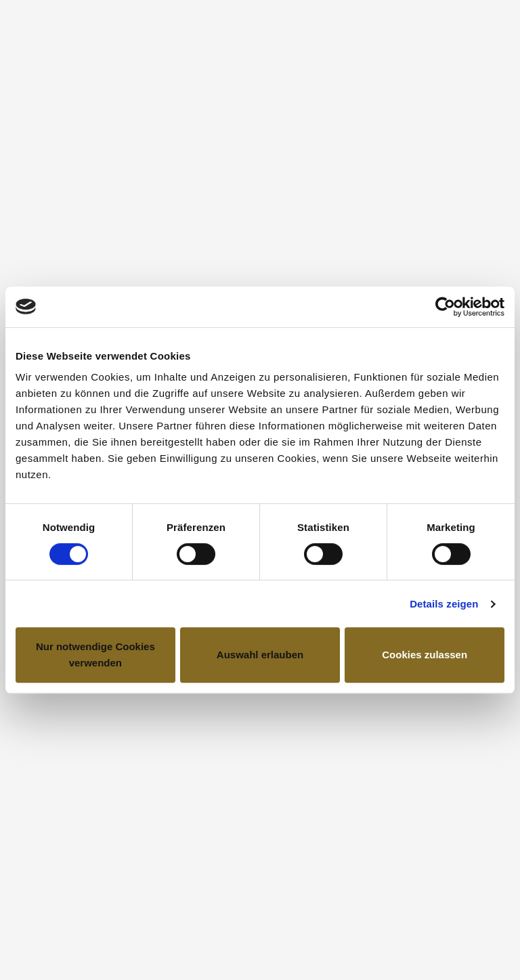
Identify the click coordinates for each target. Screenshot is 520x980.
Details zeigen (444, 604)
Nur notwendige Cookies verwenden (95, 655)
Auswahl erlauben (260, 655)
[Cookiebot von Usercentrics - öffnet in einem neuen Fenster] (445, 307)
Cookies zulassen (425, 655)
